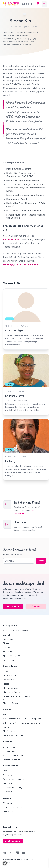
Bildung (13, 27)
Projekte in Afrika (10, 675)
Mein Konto (8, 811)
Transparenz (9, 680)
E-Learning (8, 652)
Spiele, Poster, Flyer (12, 656)
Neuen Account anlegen (14, 807)
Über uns (36, 606)
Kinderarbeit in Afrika (12, 692)
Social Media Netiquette (13, 779)
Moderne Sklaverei (11, 703)
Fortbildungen (9, 660)
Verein (6, 715)
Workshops (8, 639)
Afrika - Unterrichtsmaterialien (16, 631)
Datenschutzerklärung (13, 787)
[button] (5, 863)
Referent (24, 326)
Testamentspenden (11, 759)
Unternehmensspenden (13, 755)
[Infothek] (27, 4)
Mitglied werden (10, 731)
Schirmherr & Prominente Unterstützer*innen (22, 723)
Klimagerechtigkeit (11, 688)
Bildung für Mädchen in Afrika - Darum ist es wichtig (22, 698)
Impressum (8, 792)
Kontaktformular (11, 239)
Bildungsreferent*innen (29, 27)
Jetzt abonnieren (13, 841)
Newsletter (8, 775)
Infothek (7, 647)
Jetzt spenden (13, 606)
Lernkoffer (8, 635)
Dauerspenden (10, 751)
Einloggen (7, 803)
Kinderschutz (9, 783)
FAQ (5, 771)
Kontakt (6, 727)
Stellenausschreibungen (13, 735)
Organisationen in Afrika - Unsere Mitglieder (22, 719)
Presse (6, 684)
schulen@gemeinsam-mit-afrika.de (20, 264)
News (6, 671)
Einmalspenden (10, 747)
